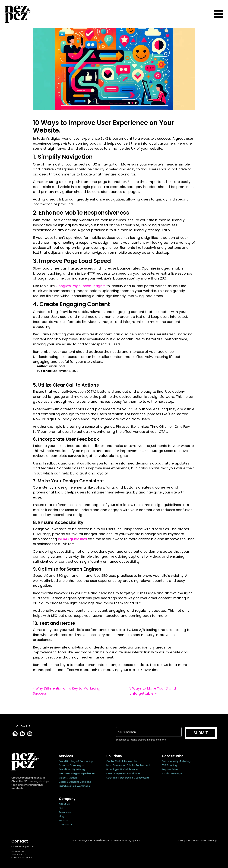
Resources (65, 812)
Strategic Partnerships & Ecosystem (128, 778)
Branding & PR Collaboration (123, 769)
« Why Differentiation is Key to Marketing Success (67, 691)
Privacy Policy (185, 840)
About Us (64, 804)
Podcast (64, 820)
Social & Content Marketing (75, 782)
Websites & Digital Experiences (77, 773)
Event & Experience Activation (124, 773)
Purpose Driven (171, 769)
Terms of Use (200, 840)
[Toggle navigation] (218, 14)
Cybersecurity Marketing (176, 761)
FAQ (61, 808)
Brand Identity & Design (73, 769)
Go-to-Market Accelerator (122, 761)
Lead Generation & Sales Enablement (128, 765)
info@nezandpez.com (23, 846)
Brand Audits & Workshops (74, 786)
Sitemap (212, 840)
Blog (61, 816)
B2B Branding (169, 765)
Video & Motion (68, 778)
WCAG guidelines (72, 539)
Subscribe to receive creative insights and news (141, 740)
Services (66, 756)
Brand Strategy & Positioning (76, 761)
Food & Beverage (172, 773)
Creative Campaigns (71, 765)
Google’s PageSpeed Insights (81, 286)
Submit (201, 733)
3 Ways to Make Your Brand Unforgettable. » (153, 691)
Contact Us (66, 825)
